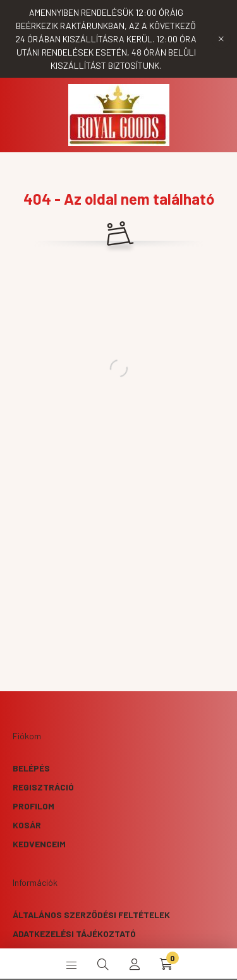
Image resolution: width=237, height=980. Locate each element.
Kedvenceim (39, 844)
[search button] (103, 964)
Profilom (33, 806)
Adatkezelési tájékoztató (74, 934)
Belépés (31, 768)
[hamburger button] (71, 964)
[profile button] (135, 964)
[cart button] (166, 964)
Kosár (27, 825)
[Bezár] (221, 39)
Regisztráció (43, 787)
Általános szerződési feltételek (91, 915)
